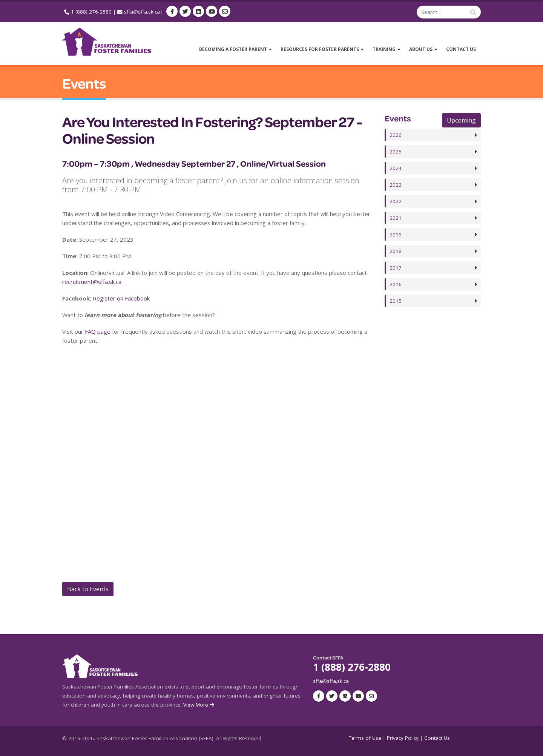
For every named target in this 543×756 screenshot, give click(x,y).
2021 (396, 218)
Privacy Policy (403, 738)
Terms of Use (365, 738)
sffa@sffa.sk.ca (142, 12)
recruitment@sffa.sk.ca (92, 282)
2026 (396, 135)
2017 (396, 268)
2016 (396, 284)
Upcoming (461, 120)
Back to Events (88, 589)
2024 (396, 168)
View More (199, 705)
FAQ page (98, 331)
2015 (396, 301)
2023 (396, 185)
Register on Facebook (121, 298)
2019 (396, 235)
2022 (396, 201)
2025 (396, 152)
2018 (396, 251)
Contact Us (437, 738)
